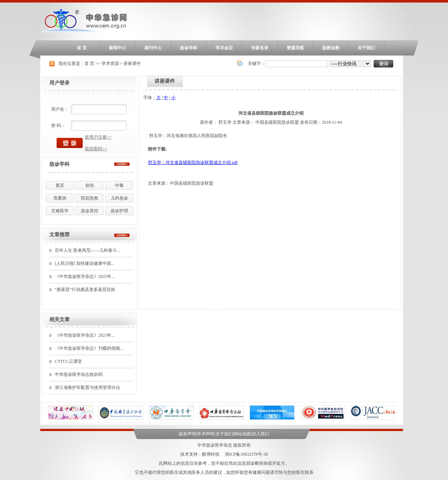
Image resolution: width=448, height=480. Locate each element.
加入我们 (260, 434)
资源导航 (295, 48)
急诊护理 (119, 211)
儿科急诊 (119, 198)
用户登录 (59, 83)
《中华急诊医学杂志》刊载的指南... (89, 348)
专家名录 (260, 48)
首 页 (82, 48)
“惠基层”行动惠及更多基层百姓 (85, 290)
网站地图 (242, 434)
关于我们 (366, 48)
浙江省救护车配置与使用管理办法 (87, 387)
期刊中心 (153, 48)
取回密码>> (96, 149)
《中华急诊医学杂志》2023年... (85, 335)
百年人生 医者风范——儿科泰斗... (87, 250)
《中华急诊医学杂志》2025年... (85, 276)
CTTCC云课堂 (68, 361)
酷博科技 (211, 454)
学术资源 (110, 63)
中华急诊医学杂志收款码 (79, 374)
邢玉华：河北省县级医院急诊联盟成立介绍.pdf (193, 163)
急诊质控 (90, 211)
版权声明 (188, 434)
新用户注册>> (98, 137)
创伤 (90, 185)
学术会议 (224, 48)
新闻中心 (118, 48)
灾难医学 (60, 211)
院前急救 (90, 198)
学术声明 (206, 434)
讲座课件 (132, 63)
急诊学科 (189, 48)
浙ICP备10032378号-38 (246, 454)
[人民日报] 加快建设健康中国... (85, 263)
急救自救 (331, 48)
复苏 (60, 185)
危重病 (60, 198)
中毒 (119, 185)
